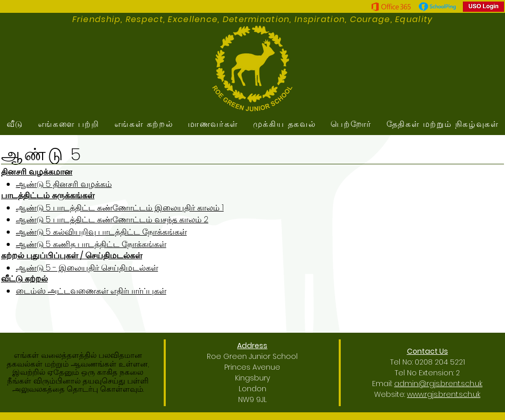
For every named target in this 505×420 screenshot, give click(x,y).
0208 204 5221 (440, 362)
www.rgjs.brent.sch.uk (444, 394)
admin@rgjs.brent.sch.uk (438, 384)
